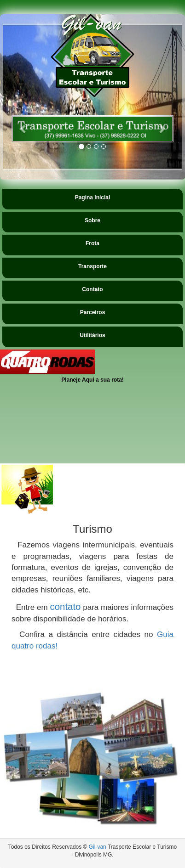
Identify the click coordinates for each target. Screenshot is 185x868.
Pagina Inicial (93, 197)
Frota (92, 243)
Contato (92, 289)
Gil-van (98, 847)
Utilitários (92, 335)
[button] (24, 129)
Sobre (92, 220)
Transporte (92, 266)
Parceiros (93, 312)
